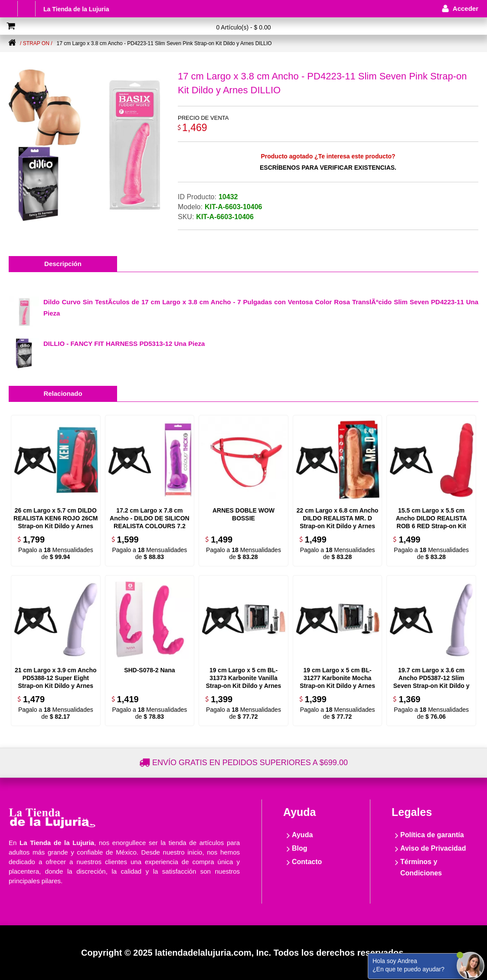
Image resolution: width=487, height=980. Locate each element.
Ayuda (302, 835)
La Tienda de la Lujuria (76, 9)
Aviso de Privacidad (433, 848)
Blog (300, 848)
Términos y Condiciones (421, 867)
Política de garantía (432, 835)
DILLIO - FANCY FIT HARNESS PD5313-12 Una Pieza (124, 344)
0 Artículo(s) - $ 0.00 (243, 27)
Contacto (307, 862)
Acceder (466, 8)
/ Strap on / (36, 43)
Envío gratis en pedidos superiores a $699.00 (250, 763)
